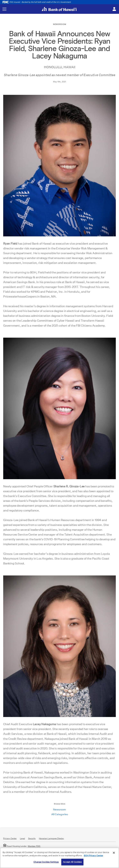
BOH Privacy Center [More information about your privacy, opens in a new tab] (93, 856)
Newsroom (59, 810)
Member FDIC (34, 846)
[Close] (114, 853)
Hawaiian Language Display (51, 838)
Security (32, 838)
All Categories (60, 814)
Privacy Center (10, 838)
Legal (22, 838)
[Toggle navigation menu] (4, 9)
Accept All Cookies (72, 862)
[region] (59, 858)
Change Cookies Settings (46, 862)
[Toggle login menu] (114, 9)
